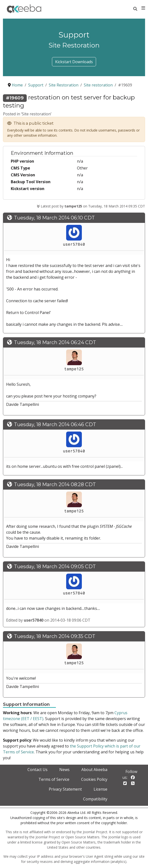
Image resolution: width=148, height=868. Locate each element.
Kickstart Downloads (74, 62)
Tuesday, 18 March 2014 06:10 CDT (54, 218)
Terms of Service (54, 779)
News (64, 770)
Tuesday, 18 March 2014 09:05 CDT (55, 567)
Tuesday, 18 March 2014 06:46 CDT (55, 424)
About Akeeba (94, 770)
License (100, 789)
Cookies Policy (94, 779)
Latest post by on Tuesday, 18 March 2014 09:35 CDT (91, 206)
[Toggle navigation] (143, 8)
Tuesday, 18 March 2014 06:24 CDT (55, 342)
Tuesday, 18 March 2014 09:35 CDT (55, 636)
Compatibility (95, 799)
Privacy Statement (65, 789)
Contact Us (37, 770)
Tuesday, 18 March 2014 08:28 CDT (55, 484)
